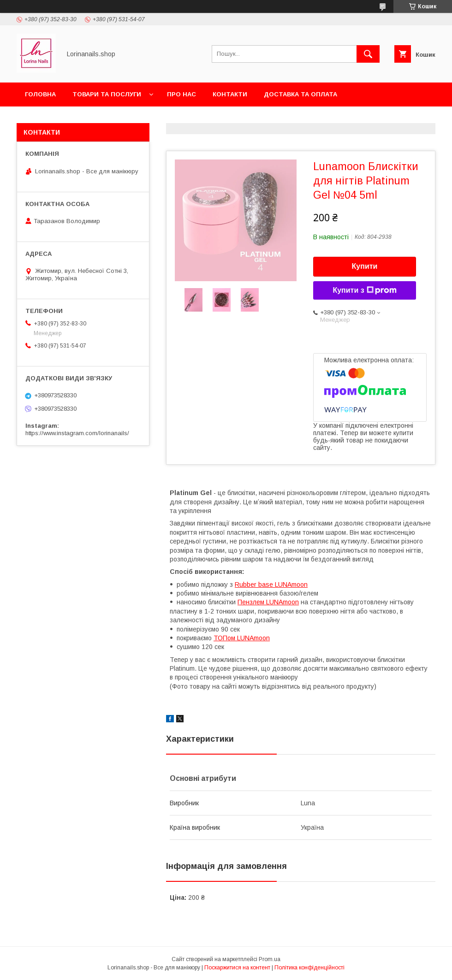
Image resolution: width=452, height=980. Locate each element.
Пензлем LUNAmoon (268, 602)
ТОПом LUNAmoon (242, 638)
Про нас (181, 94)
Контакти (230, 94)
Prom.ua (270, 959)
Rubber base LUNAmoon (271, 584)
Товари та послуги (107, 94)
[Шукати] (368, 54)
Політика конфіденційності (309, 968)
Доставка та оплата (300, 94)
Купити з (364, 290)
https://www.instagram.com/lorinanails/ (77, 433)
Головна (40, 94)
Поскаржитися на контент (237, 968)
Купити (365, 266)
